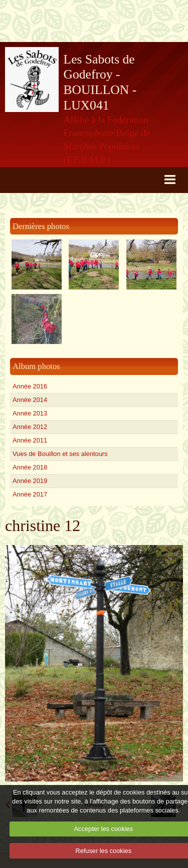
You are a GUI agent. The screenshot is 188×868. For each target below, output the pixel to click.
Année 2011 (30, 440)
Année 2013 (30, 413)
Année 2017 (30, 494)
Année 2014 (30, 400)
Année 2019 (30, 481)
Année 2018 (30, 467)
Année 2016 (30, 386)
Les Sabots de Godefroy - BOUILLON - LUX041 (100, 82)
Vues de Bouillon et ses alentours (60, 454)
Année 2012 (30, 427)
